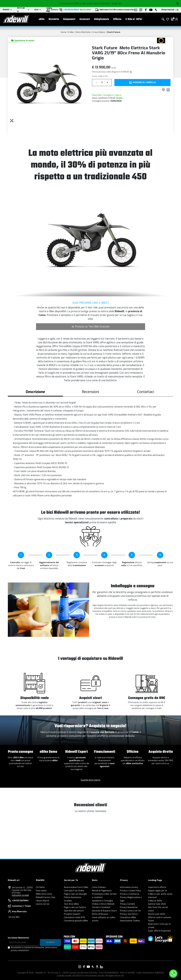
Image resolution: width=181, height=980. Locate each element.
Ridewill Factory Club (45, 897)
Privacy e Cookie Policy (131, 891)
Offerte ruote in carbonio (160, 917)
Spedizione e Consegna (102, 901)
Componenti (69, 20)
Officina (117, 20)
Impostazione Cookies (130, 921)
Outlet (151, 921)
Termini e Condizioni (101, 907)
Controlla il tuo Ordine (74, 891)
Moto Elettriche (83, 32)
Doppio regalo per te (157, 891)
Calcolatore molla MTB (74, 917)
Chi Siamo (40, 887)
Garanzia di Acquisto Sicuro (104, 911)
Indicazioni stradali (20, 895)
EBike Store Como (44, 894)
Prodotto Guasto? (72, 914)
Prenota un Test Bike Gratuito (91, 327)
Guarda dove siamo (91, 780)
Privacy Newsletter (129, 907)
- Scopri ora (116, 3)
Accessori (85, 20)
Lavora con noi (43, 904)
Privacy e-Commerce (130, 894)
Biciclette (54, 20)
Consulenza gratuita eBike (76, 921)
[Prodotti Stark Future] (161, 40)
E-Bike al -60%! (134, 20)
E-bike (71, 32)
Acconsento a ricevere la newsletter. (34, 949)
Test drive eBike (71, 904)
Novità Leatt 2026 (157, 914)
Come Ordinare (99, 887)
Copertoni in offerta (157, 887)
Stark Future (114, 32)
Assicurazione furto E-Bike (76, 887)
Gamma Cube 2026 (157, 904)
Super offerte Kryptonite (159, 931)
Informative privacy (129, 887)
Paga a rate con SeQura (75, 907)
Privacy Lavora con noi (130, 911)
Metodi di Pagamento (102, 891)
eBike (42, 20)
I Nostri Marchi (43, 901)
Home (64, 32)
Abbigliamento (102, 20)
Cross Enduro (99, 32)
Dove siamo (41, 891)
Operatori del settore (74, 911)
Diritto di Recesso (100, 914)
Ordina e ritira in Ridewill (103, 904)
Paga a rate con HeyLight (75, 894)
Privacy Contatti (127, 904)
